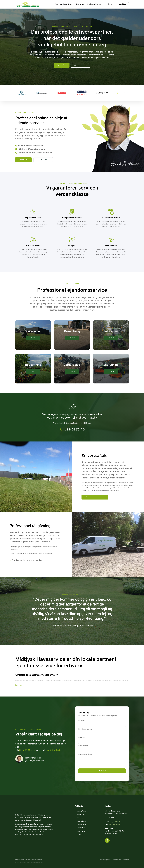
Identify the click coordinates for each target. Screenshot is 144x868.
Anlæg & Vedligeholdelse (63, 4)
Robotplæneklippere (94, 4)
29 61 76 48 (62, 65)
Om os (110, 4)
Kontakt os (122, 4)
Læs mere (33, 338)
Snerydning (80, 4)
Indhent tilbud (81, 65)
